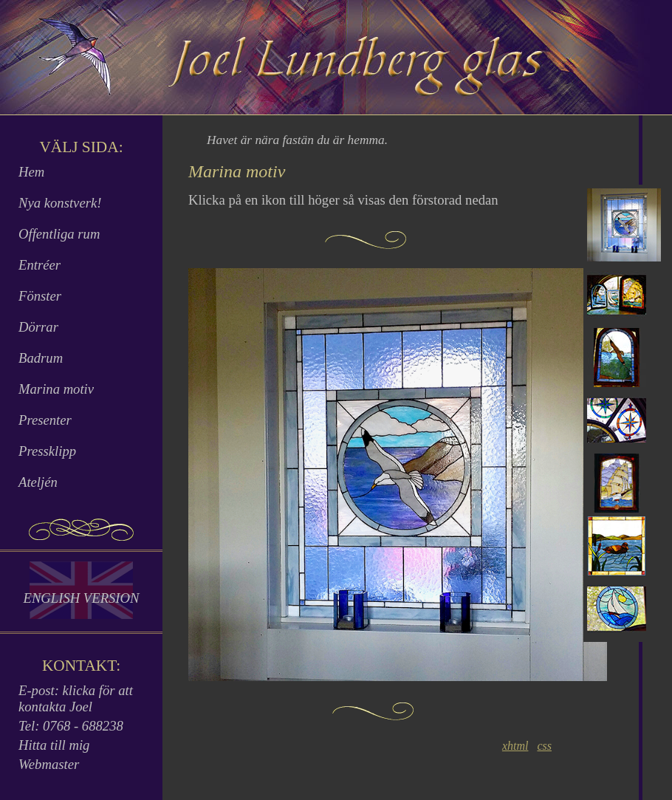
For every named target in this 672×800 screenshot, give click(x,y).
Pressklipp (47, 451)
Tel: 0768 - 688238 (71, 726)
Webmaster (49, 764)
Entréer (40, 265)
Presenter (45, 420)
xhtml (515, 746)
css (544, 746)
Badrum (41, 358)
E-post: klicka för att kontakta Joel (76, 698)
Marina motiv (56, 389)
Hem (31, 172)
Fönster (40, 296)
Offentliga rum (59, 234)
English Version (81, 598)
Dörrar (38, 327)
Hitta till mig (54, 745)
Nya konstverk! (60, 203)
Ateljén (38, 482)
